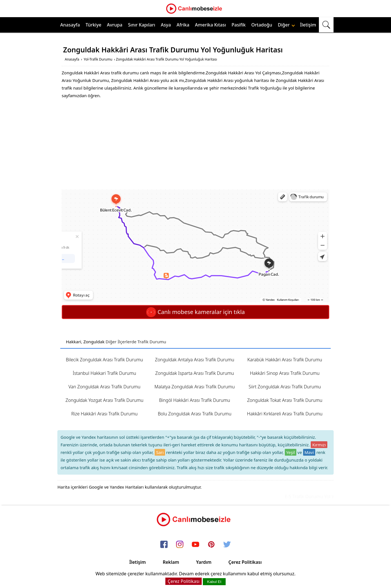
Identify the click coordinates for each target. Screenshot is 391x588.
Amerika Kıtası (210, 25)
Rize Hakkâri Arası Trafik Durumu (105, 414)
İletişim (308, 25)
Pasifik (239, 25)
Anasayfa (70, 25)
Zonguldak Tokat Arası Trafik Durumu (285, 400)
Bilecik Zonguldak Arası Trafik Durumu (105, 360)
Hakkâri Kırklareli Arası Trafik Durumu (285, 414)
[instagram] (180, 545)
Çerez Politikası (245, 562)
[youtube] (195, 545)
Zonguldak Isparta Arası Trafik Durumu (195, 373)
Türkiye (94, 25)
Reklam (171, 562)
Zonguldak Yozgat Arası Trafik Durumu (105, 400)
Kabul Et (214, 582)
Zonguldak (94, 342)
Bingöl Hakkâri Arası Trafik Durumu (195, 400)
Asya (166, 25)
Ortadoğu (262, 25)
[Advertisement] (195, 144)
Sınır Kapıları (141, 25)
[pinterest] (211, 545)
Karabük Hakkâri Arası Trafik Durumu (285, 360)
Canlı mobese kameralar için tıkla (195, 312)
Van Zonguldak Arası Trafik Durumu (105, 387)
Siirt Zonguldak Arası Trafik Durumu (285, 387)
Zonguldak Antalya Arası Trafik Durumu (195, 360)
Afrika (183, 25)
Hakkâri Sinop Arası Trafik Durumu (285, 373)
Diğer (286, 25)
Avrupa (115, 25)
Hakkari (74, 342)
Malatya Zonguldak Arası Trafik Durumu (195, 387)
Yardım (204, 562)
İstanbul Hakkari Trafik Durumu (104, 373)
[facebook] (164, 545)
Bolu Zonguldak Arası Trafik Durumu (195, 414)
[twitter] (227, 545)
